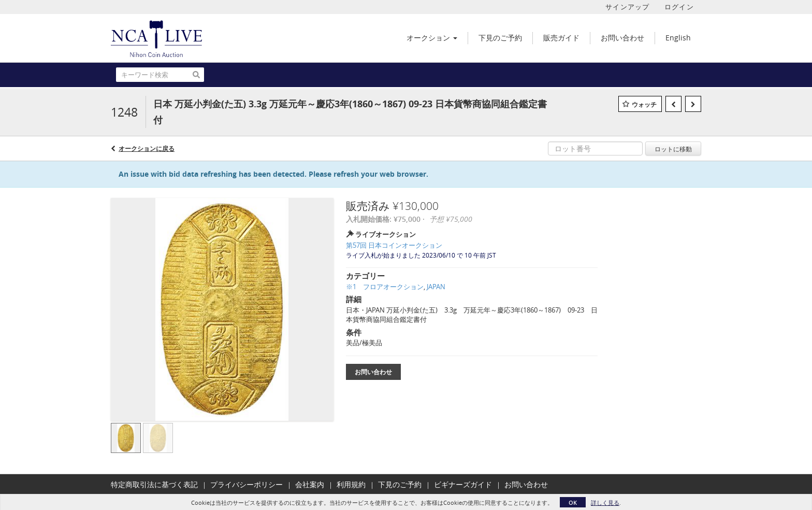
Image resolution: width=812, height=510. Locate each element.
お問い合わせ (373, 372)
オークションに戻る (147, 148)
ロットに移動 (673, 149)
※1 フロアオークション (385, 287)
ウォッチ (644, 104)
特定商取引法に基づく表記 (154, 484)
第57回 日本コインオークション (394, 245)
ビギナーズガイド (463, 484)
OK (573, 502)
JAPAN (436, 287)
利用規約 (351, 484)
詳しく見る (605, 502)
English (678, 38)
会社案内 (310, 484)
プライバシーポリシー (247, 484)
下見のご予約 (400, 484)
